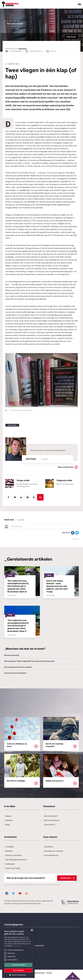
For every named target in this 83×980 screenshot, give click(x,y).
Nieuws (8, 816)
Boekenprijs (9, 864)
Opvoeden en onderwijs (53, 851)
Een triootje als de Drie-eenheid (18, 667)
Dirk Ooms (23, 49)
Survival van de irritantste (15, 673)
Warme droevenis (12, 655)
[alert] (18, 953)
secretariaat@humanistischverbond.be (28, 946)
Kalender (8, 820)
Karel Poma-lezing (12, 868)
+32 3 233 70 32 (19, 937)
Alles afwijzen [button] (18, 970)
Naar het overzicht (15, 24)
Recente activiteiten (13, 855)
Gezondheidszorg (51, 855)
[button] (18, 975)
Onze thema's (49, 825)
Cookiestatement (39, 973)
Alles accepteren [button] (18, 965)
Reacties (53, 51)
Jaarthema (48, 847)
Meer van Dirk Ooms (66, 467)
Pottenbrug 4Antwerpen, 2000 (20, 956)
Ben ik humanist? (50, 816)
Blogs (7, 825)
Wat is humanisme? (51, 820)
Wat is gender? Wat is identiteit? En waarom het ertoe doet (29, 661)
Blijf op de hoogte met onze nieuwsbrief (41, 878)
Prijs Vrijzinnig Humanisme (15, 860)
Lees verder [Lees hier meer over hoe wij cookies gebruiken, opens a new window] (17, 946)
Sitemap (49, 973)
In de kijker (9, 847)
